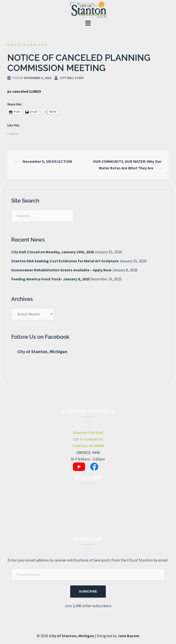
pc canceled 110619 (24, 91)
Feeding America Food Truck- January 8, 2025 (50, 279)
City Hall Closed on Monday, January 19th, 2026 (53, 252)
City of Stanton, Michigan (42, 352)
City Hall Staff (72, 78)
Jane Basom (128, 636)
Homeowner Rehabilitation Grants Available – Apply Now (61, 270)
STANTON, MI (88, 514)
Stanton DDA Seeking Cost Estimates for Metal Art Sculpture (65, 261)
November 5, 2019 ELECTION (47, 161)
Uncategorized (28, 45)
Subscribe (88, 591)
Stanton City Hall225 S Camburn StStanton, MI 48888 (88, 439)
